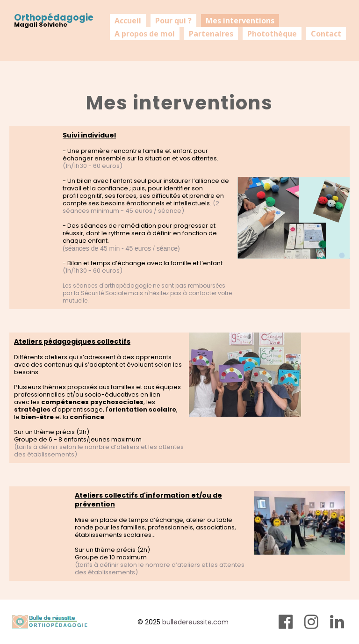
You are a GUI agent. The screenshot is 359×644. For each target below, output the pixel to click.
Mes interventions (240, 21)
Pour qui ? (173, 21)
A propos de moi (145, 34)
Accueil (128, 21)
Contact (326, 34)
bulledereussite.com (195, 622)
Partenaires (211, 34)
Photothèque (272, 34)
